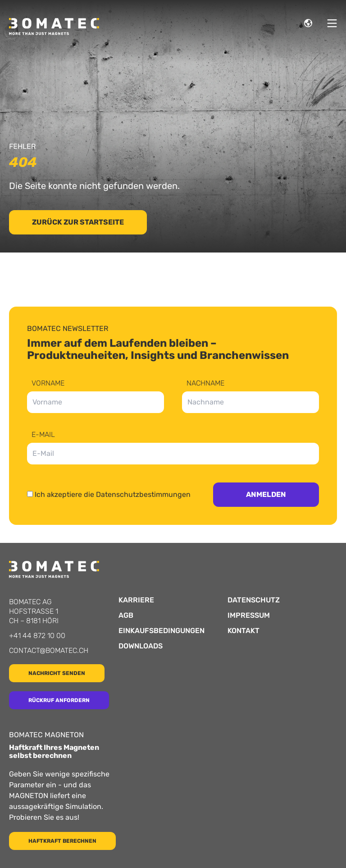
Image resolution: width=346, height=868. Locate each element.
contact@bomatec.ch (49, 650)
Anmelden (266, 494)
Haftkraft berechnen (62, 841)
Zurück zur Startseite (78, 222)
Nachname (205, 383)
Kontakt (244, 631)
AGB (126, 615)
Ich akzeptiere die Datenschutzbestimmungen (113, 494)
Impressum (249, 615)
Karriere (136, 600)
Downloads (141, 646)
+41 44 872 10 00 (37, 636)
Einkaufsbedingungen (162, 631)
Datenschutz (254, 600)
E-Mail (43, 435)
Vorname (48, 383)
